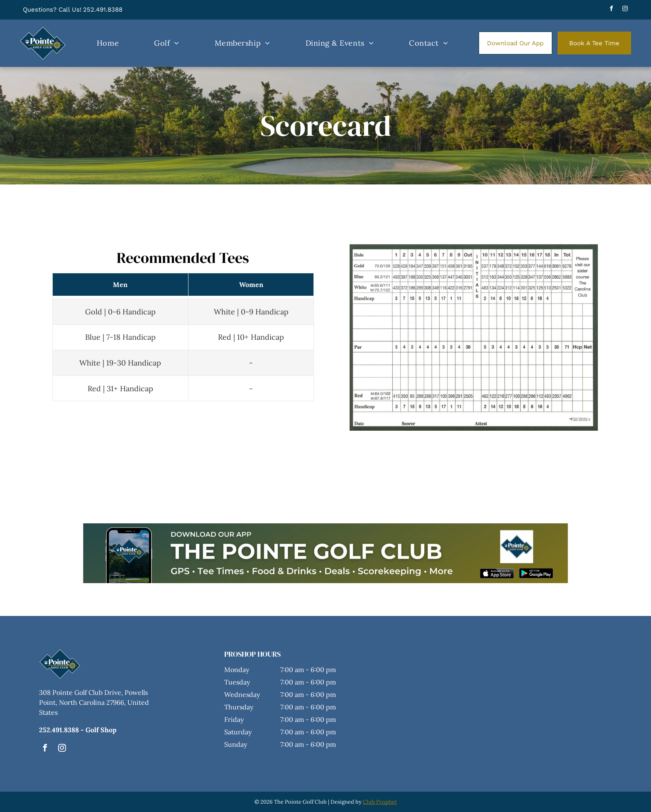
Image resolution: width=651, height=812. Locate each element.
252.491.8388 (103, 10)
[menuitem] (108, 43)
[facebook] (612, 10)
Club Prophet (380, 802)
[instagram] (625, 10)
